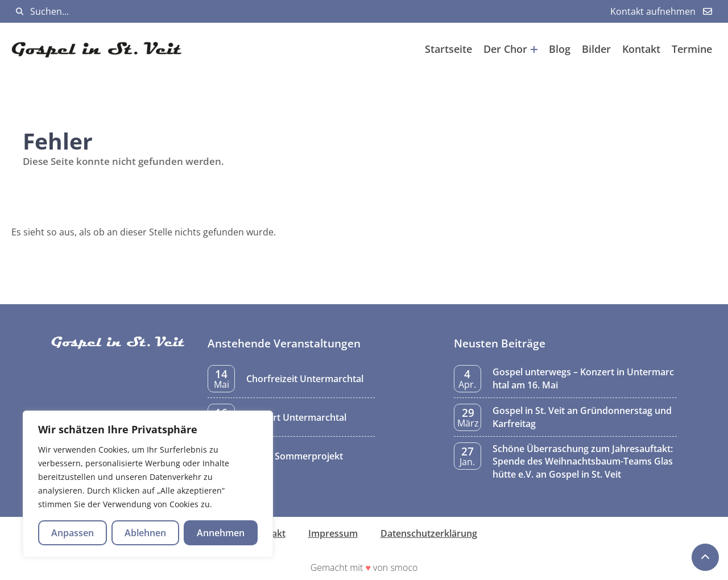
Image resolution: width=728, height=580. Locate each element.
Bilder (596, 49)
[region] (148, 484)
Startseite (448, 49)
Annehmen (221, 533)
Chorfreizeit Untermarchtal (305, 379)
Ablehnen (145, 533)
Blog (560, 49)
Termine (692, 49)
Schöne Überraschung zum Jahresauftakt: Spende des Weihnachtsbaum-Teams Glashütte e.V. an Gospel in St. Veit (583, 461)
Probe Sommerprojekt (295, 456)
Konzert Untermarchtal (296, 417)
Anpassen (73, 533)
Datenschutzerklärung (429, 533)
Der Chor (510, 49)
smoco (404, 567)
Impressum (333, 533)
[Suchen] (20, 12)
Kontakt (641, 49)
